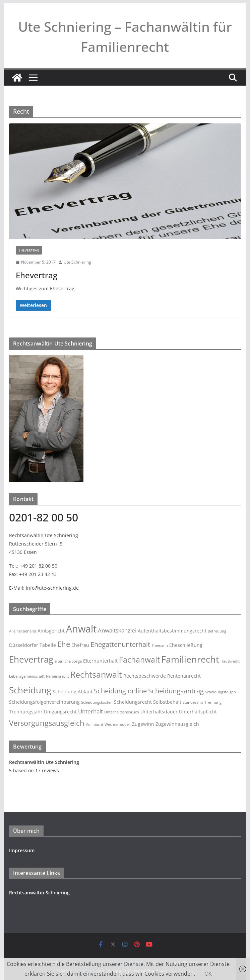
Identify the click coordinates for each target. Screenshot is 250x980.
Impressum (22, 850)
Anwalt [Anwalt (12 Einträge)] (81, 629)
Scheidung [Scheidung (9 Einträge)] (30, 690)
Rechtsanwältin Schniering (39, 893)
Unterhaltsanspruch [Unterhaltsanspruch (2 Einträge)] (122, 712)
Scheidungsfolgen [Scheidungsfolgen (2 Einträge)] (221, 692)
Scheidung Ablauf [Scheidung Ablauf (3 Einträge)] (73, 692)
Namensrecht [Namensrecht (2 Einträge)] (57, 676)
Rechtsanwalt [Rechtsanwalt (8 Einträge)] (96, 674)
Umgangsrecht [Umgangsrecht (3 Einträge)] (60, 712)
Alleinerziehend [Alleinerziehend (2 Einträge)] (23, 631)
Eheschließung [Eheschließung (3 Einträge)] (186, 645)
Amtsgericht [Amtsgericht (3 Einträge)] (51, 631)
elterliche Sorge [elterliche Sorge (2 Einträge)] (68, 661)
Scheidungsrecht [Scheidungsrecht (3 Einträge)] (133, 702)
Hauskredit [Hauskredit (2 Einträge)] (230, 661)
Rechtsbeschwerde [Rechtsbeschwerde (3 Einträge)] (145, 676)
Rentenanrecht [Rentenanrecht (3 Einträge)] (184, 676)
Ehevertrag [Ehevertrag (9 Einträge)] (31, 659)
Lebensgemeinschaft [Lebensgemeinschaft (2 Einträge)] (27, 676)
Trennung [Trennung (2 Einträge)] (213, 702)
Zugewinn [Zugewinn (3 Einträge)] (143, 724)
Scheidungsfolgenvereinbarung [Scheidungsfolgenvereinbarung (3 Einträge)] (44, 702)
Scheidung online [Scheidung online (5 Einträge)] (120, 691)
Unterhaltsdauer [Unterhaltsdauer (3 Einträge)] (159, 712)
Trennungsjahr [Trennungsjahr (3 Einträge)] (26, 712)
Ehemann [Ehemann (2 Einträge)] (160, 646)
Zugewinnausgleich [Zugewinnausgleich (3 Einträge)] (177, 724)
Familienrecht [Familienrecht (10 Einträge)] (190, 659)
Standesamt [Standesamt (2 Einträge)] (193, 702)
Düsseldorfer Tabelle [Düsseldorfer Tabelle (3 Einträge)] (33, 645)
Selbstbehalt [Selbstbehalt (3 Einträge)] (167, 702)
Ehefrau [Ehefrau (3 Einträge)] (80, 645)
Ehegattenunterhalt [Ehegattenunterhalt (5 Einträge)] (120, 644)
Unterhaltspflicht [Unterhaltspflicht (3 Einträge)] (198, 712)
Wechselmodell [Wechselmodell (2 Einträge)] (118, 724)
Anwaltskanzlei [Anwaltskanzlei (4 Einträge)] (117, 630)
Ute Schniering (77, 262)
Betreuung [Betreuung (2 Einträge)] (217, 631)
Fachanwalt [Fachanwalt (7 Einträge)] (139, 660)
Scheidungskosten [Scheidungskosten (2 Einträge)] (97, 702)
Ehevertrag (29, 250)
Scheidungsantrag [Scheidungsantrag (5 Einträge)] (176, 691)
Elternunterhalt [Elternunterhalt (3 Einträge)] (100, 661)
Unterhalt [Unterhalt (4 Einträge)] (90, 711)
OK (208, 974)
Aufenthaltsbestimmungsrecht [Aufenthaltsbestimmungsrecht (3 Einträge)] (172, 631)
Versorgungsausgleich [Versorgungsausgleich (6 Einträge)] (47, 723)
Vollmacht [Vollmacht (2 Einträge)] (95, 724)
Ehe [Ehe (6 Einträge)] (64, 644)
